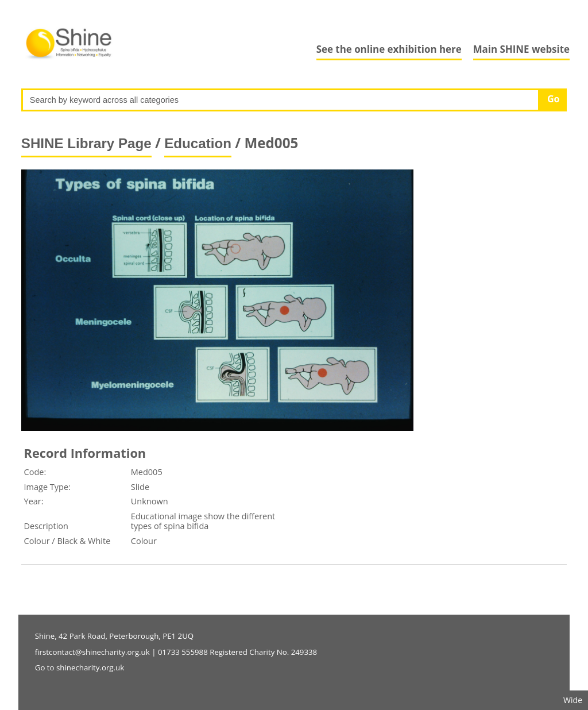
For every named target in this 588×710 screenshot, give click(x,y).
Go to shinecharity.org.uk (80, 667)
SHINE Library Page (86, 143)
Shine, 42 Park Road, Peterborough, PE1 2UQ (114, 636)
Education (198, 143)
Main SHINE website (521, 49)
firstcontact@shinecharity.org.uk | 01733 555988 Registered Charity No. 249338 (176, 652)
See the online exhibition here (389, 49)
